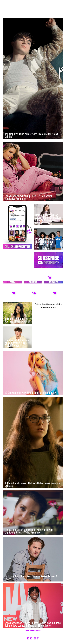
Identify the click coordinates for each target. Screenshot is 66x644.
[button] (62, 8)
